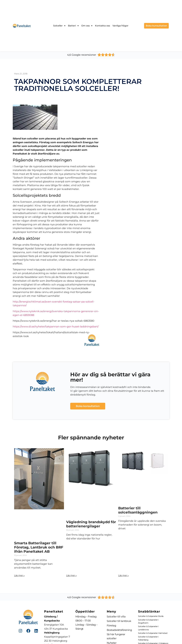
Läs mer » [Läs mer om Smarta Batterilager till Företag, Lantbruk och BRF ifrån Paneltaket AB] (19, 575)
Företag (111, 626)
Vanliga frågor (120, 26)
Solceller (59, 26)
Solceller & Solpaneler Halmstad (153, 633)
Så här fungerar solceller (116, 636)
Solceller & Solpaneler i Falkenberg (148, 638)
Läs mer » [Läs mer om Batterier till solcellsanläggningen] (123, 575)
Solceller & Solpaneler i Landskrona (148, 628)
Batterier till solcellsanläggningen (138, 510)
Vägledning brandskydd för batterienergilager (91, 524)
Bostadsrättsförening (119, 630)
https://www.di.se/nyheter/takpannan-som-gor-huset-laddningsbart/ (56, 327)
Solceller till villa (116, 617)
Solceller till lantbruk (119, 621)
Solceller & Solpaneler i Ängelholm (148, 621)
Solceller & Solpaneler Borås (151, 616)
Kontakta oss (102, 26)
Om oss (87, 26)
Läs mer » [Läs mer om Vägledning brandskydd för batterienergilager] (71, 575)
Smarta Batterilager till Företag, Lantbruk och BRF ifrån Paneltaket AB (39, 547)
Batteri (73, 26)
